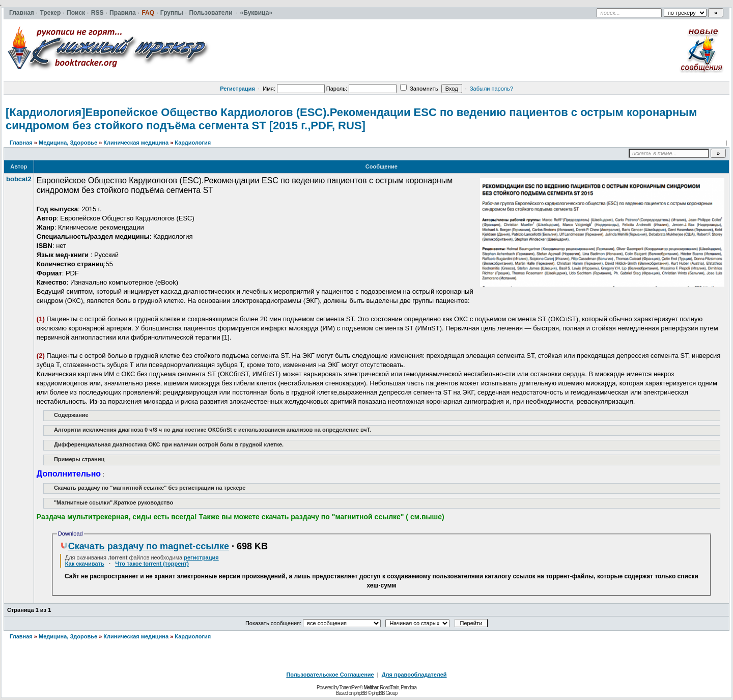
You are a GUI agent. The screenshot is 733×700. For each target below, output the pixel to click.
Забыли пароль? (491, 89)
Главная (21, 143)
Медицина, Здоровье (68, 143)
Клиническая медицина (136, 143)
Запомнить (419, 89)
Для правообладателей (414, 675)
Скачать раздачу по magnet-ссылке (145, 546)
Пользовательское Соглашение (330, 675)
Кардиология (193, 143)
